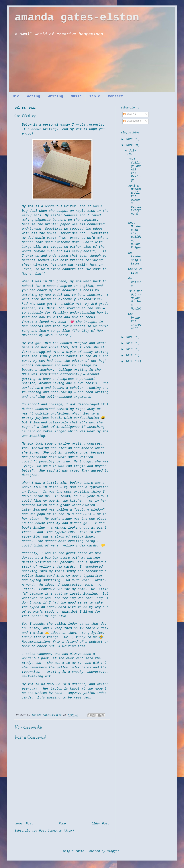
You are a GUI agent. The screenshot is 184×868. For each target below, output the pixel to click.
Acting (34, 96)
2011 (130, 362)
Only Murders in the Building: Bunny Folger (135, 235)
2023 (130, 139)
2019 (130, 343)
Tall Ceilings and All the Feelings (135, 170)
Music (76, 96)
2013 (130, 356)
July (132, 151)
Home (62, 824)
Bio (16, 96)
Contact (116, 96)
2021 (130, 337)
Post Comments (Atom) (56, 831)
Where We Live (135, 271)
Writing (55, 96)
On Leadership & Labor (135, 258)
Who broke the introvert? (135, 321)
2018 (130, 349)
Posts (130, 114)
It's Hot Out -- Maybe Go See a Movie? (135, 300)
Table (95, 96)
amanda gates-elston (77, 17)
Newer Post (24, 824)
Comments (132, 121)
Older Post (100, 824)
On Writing (135, 282)
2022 (130, 145)
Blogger (113, 851)
